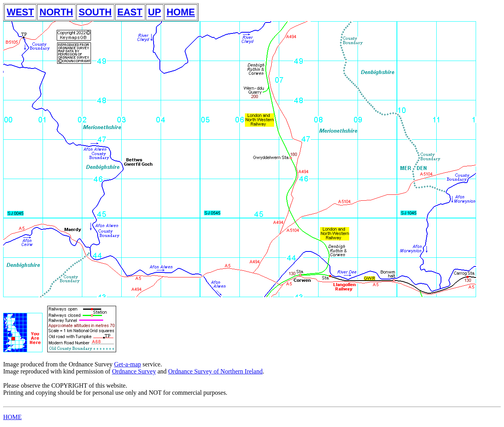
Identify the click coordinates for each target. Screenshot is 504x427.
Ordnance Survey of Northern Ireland (215, 371)
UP (155, 12)
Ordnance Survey (134, 371)
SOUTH (95, 12)
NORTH (56, 12)
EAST (130, 12)
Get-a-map (128, 364)
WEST (20, 12)
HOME (181, 12)
